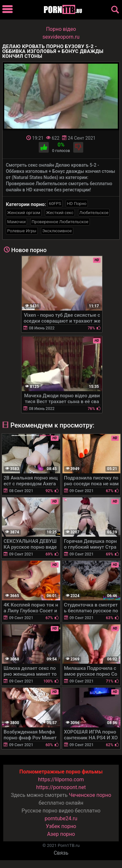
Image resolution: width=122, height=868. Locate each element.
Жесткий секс (60, 213)
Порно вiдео (61, 29)
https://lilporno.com (61, 779)
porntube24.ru (61, 818)
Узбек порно (61, 826)
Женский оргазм (24, 213)
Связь (61, 853)
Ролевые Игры (22, 231)
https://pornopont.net (61, 787)
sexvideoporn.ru (61, 37)
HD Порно (77, 204)
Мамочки (16, 222)
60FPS (55, 204)
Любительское (94, 213)
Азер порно (61, 834)
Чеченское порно (90, 795)
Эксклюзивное (57, 231)
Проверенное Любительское (60, 222)
